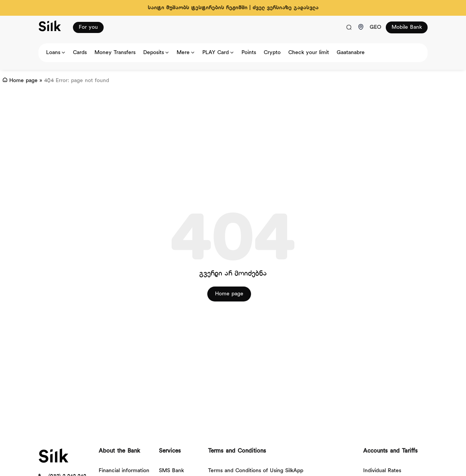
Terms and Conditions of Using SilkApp (256, 471)
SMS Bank (171, 471)
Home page (23, 81)
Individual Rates (382, 471)
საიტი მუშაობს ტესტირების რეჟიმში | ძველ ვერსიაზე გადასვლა (233, 8)
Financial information (124, 471)
